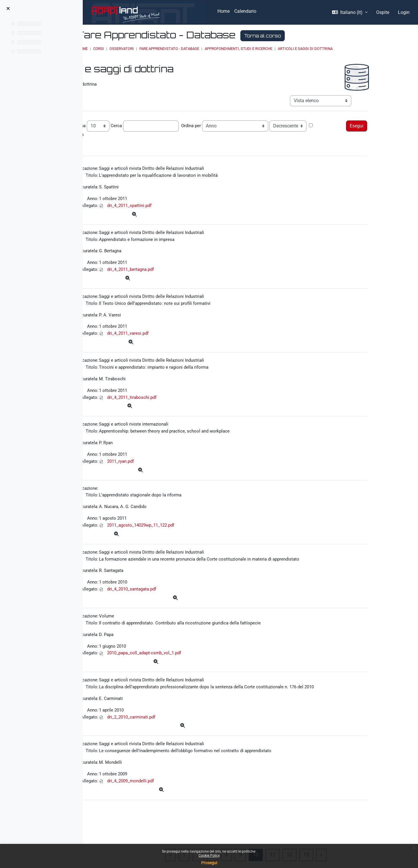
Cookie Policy (209, 856)
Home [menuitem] (224, 11)
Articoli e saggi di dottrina (374, 49)
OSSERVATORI (190, 49)
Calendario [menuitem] (245, 11)
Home (151, 49)
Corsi (167, 49)
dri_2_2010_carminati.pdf (178, 744)
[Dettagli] (181, 217)
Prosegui (209, 863)
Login (404, 12)
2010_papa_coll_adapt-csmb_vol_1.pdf (192, 677)
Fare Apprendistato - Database (238, 49)
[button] (350, 12)
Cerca (160, 124)
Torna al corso (331, 36)
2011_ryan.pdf (167, 476)
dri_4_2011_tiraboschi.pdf (178, 409)
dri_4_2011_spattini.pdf (176, 208)
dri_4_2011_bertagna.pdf (177, 275)
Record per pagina (111, 124)
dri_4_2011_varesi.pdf (174, 342)
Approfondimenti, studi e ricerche (307, 49)
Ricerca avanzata (110, 133)
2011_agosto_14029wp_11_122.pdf (188, 543)
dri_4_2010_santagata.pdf (179, 610)
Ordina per (236, 124)
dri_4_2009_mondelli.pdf (177, 812)
